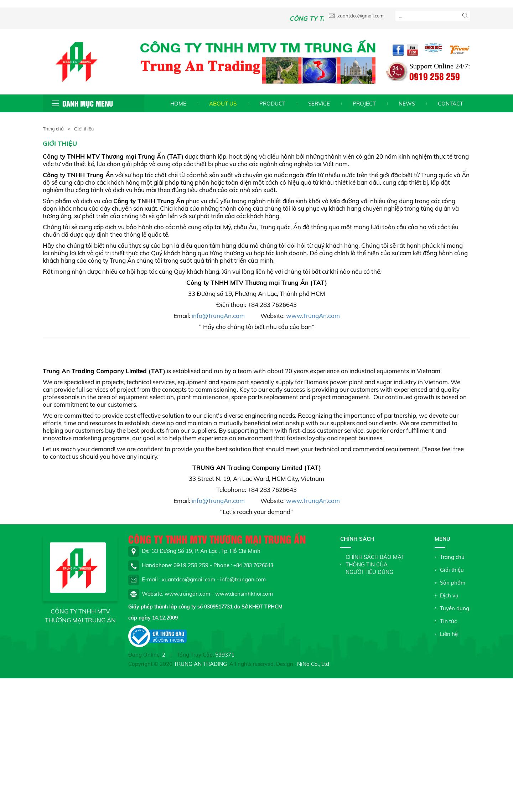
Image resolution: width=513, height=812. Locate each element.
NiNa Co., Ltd (313, 664)
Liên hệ (449, 634)
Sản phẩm (453, 583)
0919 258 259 (435, 76)
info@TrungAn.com (218, 316)
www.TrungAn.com (313, 316)
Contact (450, 104)
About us (223, 104)
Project (364, 104)
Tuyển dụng (455, 608)
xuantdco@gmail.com (356, 16)
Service (319, 104)
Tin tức (448, 621)
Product (272, 104)
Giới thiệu (452, 570)
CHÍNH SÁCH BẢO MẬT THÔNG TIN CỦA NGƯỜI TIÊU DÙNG (375, 564)
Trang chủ (53, 129)
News (407, 104)
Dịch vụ (449, 595)
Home (178, 104)
